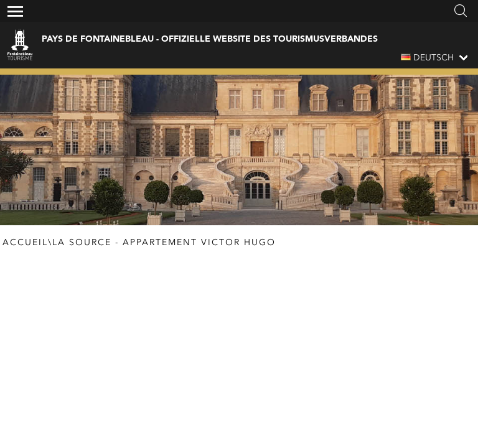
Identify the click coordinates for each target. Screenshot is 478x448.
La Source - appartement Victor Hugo (164, 243)
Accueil (25, 243)
